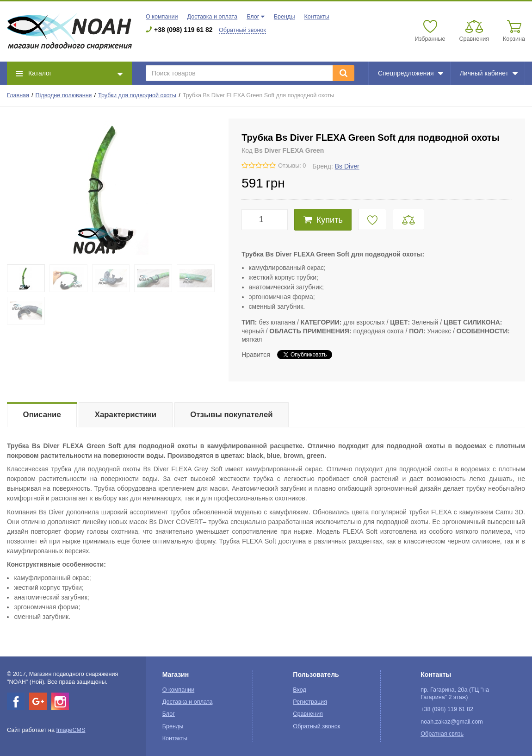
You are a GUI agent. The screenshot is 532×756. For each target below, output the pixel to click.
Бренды (285, 17)
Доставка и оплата (212, 17)
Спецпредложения (411, 73)
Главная (18, 95)
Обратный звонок (242, 30)
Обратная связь (442, 734)
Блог (253, 17)
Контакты (316, 17)
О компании (162, 17)
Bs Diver (347, 166)
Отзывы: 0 (292, 166)
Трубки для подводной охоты (137, 95)
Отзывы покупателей (231, 415)
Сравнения (308, 714)
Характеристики (126, 415)
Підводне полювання (64, 95)
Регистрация (310, 702)
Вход (300, 690)
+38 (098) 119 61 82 (183, 30)
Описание (42, 415)
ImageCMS (71, 730)
